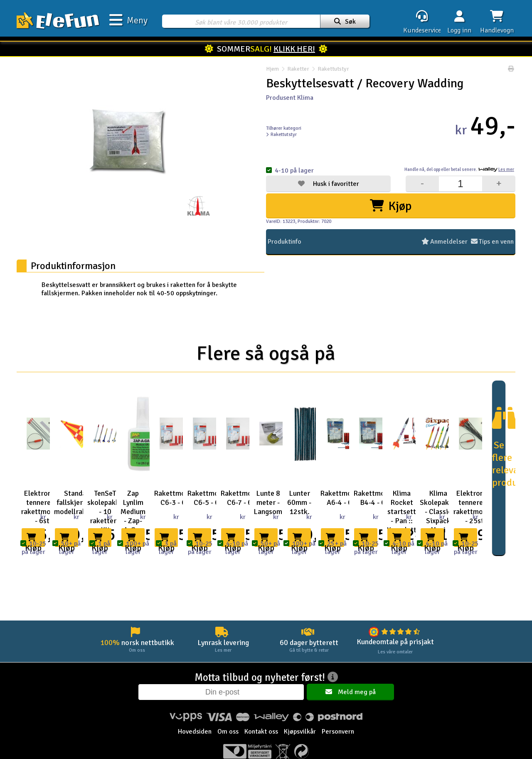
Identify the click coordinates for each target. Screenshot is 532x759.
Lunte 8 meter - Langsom (268, 502)
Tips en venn (492, 242)
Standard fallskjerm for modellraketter (78, 502)
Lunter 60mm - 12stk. (299, 502)
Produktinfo (284, 242)
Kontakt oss (261, 732)
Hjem (272, 69)
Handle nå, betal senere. (459, 169)
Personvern (338, 732)
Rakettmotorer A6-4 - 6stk (344, 498)
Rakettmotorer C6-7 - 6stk (244, 498)
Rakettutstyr (329, 69)
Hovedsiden (195, 732)
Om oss (228, 732)
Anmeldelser (445, 242)
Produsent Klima (290, 98)
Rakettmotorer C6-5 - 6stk (211, 498)
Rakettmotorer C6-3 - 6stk (178, 498)
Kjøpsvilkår (300, 732)
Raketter (298, 69)
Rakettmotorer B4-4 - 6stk (377, 498)
